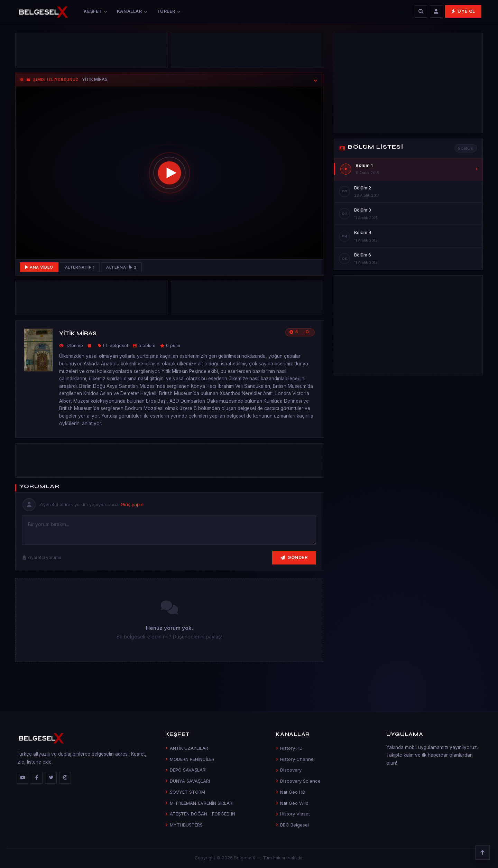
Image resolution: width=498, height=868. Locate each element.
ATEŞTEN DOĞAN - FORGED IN (200, 814)
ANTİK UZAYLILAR (187, 748)
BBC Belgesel (292, 825)
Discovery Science (298, 781)
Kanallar (132, 11)
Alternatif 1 (80, 267)
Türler (168, 11)
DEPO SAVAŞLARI (186, 770)
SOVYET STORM (185, 792)
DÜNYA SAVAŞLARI (188, 781)
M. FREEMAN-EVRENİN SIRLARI (199, 803)
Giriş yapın (132, 504)
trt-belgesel (116, 346)
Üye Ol (463, 11)
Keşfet (95, 11)
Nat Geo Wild (292, 803)
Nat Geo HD (290, 792)
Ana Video (39, 267)
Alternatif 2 (121, 267)
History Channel (295, 759)
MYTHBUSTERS (184, 825)
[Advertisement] (92, 52)
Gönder (294, 557)
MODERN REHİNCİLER (190, 759)
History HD (289, 748)
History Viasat (293, 814)
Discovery (289, 770)
